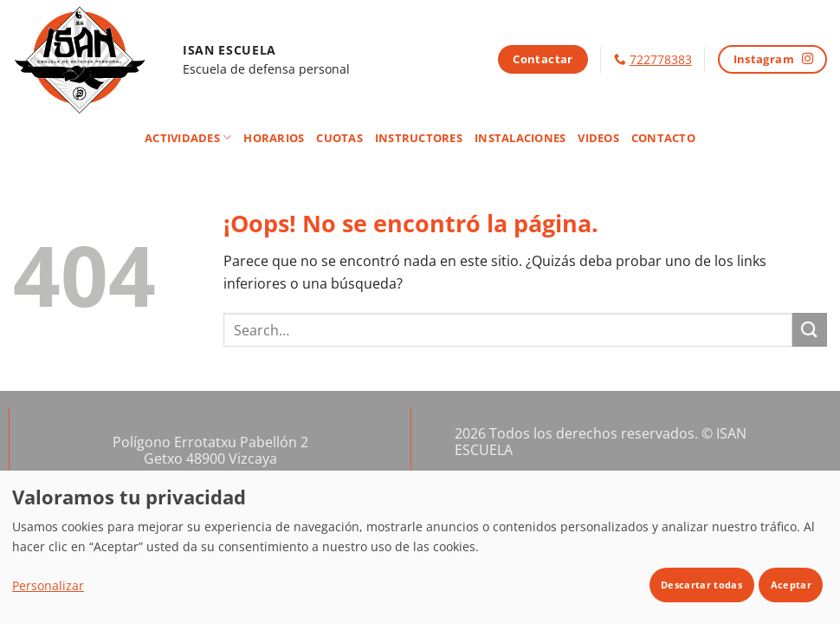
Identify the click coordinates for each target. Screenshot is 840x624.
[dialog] (420, 547)
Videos (598, 138)
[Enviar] (810, 330)
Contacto (663, 138)
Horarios (274, 138)
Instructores (419, 138)
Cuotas (339, 138)
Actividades (188, 137)
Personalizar (48, 585)
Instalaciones (520, 138)
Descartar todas (701, 585)
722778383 (661, 59)
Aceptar (791, 585)
